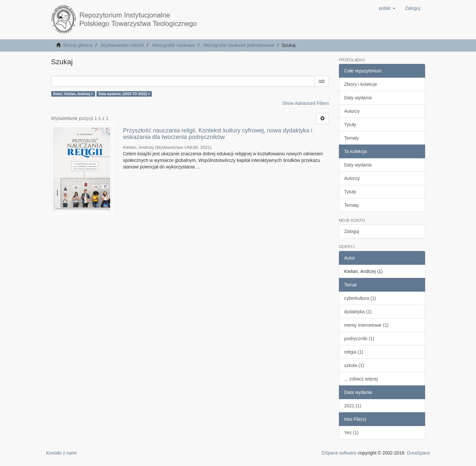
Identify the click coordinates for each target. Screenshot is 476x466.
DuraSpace (418, 453)
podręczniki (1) (359, 339)
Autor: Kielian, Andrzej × (73, 94)
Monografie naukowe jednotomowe (239, 45)
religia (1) (354, 352)
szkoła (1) (354, 365)
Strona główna (78, 45)
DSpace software (339, 453)
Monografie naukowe (174, 45)
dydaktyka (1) (358, 312)
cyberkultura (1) (360, 298)
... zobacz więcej (361, 379)
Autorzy (352, 111)
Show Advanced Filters (306, 103)
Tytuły (350, 125)
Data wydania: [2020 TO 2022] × (124, 94)
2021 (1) (353, 406)
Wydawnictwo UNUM (122, 45)
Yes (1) (351, 433)
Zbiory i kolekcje (361, 84)
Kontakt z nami (62, 453)
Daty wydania (358, 98)
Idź (322, 81)
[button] (387, 8)
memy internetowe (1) (366, 325)
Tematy (352, 138)
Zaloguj (352, 231)
